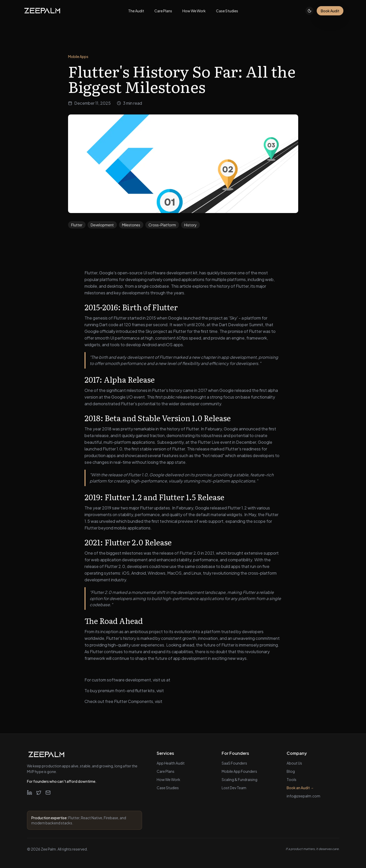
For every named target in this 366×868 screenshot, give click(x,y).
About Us (294, 763)
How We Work (168, 779)
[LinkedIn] (30, 793)
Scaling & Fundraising (240, 779)
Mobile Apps (78, 56)
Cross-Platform (162, 225)
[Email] (48, 793)
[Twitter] (39, 793)
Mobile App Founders (239, 771)
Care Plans (166, 771)
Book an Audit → (300, 788)
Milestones (131, 225)
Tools (292, 779)
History (190, 225)
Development (102, 225)
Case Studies (168, 788)
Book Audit (330, 11)
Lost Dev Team (234, 788)
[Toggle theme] (309, 11)
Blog (291, 771)
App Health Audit (171, 763)
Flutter (77, 225)
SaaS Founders (234, 763)
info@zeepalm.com (303, 796)
